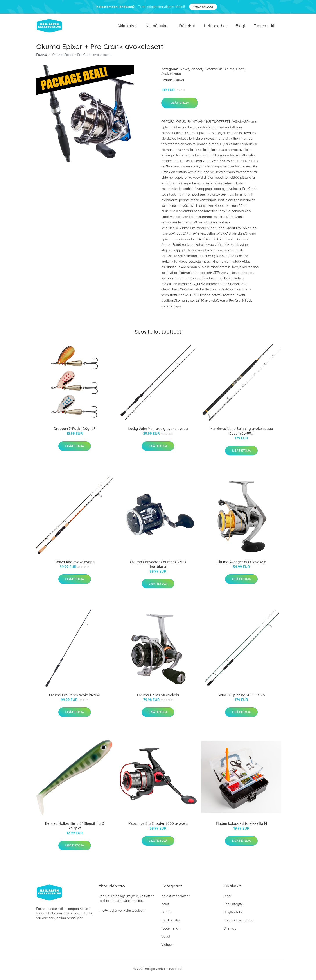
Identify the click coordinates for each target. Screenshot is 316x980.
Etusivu (42, 58)
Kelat (165, 908)
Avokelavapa (171, 77)
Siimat (166, 916)
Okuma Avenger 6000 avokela (241, 566)
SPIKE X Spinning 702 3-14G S (241, 699)
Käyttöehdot (233, 916)
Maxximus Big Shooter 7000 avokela (158, 827)
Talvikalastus (171, 924)
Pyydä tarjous (203, 7)
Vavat (185, 73)
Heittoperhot (215, 28)
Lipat (240, 73)
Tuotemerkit (265, 28)
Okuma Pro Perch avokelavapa (75, 699)
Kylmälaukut (157, 28)
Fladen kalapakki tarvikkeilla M (241, 827)
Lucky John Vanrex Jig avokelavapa (158, 432)
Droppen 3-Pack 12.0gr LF (75, 432)
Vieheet (196, 73)
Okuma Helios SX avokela (158, 699)
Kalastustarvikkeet (175, 900)
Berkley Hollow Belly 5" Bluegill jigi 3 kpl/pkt (75, 830)
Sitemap (230, 932)
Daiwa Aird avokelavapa (75, 566)
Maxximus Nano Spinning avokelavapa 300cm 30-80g (241, 435)
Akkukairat (127, 28)
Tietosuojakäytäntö (239, 924)
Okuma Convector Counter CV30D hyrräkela (158, 568)
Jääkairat (186, 28)
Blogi (240, 28)
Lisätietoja (180, 107)
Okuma (229, 73)
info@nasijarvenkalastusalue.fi (122, 914)
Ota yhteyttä (233, 908)
